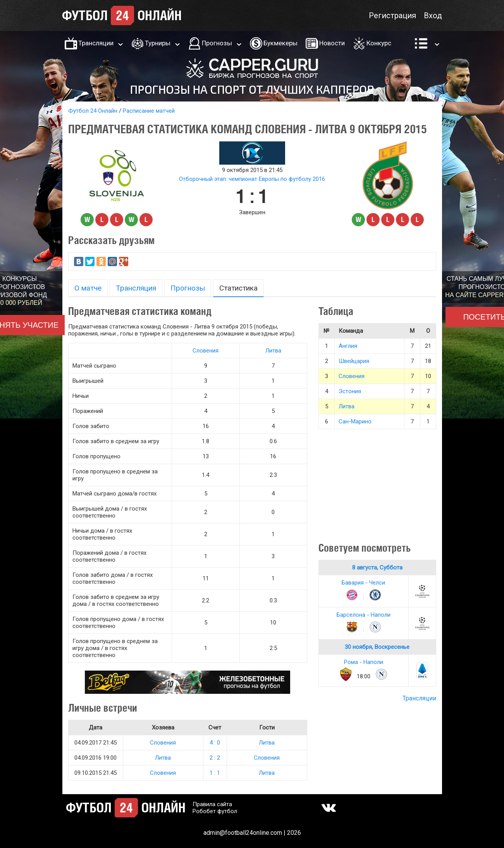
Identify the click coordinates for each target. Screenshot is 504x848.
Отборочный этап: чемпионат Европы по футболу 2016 (252, 179)
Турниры (158, 43)
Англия (348, 346)
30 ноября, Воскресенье (377, 647)
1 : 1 (215, 773)
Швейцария (354, 361)
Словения (206, 351)
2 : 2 (215, 758)
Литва (273, 351)
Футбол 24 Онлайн (93, 111)
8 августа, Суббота (377, 568)
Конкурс (379, 43)
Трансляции (96, 43)
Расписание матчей (149, 111)
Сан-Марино (355, 421)
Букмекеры (280, 43)
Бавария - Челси (363, 583)
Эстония (350, 391)
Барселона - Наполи (364, 615)
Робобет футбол (215, 811)
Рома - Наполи (364, 662)
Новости (332, 43)
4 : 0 (215, 743)
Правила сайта (212, 804)
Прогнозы (217, 43)
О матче (88, 288)
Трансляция (136, 288)
